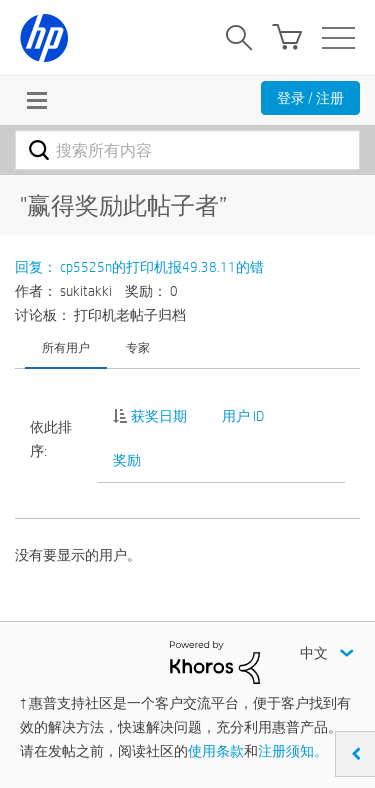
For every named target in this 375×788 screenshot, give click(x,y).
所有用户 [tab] (66, 347)
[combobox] (187, 150)
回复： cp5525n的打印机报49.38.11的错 (139, 267)
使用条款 (216, 751)
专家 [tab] (138, 347)
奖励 (127, 460)
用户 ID (243, 416)
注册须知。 (293, 751)
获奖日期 (159, 416)
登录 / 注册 (310, 98)
